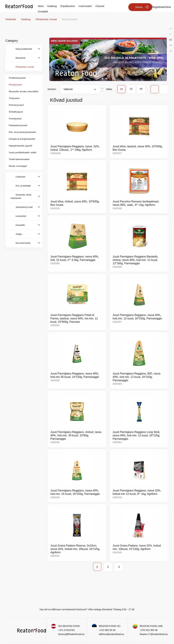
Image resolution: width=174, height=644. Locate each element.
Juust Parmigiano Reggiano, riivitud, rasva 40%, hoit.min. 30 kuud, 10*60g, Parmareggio (76, 435)
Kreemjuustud (15, 119)
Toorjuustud (14, 98)
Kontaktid (43, 12)
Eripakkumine (68, 6)
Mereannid (20, 58)
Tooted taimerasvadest (19, 159)
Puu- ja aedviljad (23, 186)
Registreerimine (161, 7)
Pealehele (11, 19)
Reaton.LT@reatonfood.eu (154, 634)
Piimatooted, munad (46, 19)
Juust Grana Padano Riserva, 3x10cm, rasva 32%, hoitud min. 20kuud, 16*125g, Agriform (75, 549)
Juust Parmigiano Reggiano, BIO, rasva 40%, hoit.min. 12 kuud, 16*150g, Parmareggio (137, 377)
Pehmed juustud (16, 105)
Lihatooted (20, 177)
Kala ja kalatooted (24, 49)
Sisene (139, 7)
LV (171, 29)
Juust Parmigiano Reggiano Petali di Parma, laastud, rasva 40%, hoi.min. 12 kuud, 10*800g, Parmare (74, 318)
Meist (41, 6)
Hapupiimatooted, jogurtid (20, 146)
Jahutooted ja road (24, 207)
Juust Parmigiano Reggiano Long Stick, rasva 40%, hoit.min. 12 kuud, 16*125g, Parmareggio (136, 435)
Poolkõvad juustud (17, 78)
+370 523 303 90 (149, 630)
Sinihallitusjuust (16, 112)
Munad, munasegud (18, 166)
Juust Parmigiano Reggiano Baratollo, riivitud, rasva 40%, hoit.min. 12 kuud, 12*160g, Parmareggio (136, 260)
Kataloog (52, 6)
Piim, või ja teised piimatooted (22, 132)
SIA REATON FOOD (69, 626)
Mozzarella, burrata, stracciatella (24, 92)
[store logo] (19, 6)
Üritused (100, 6)
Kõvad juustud (15, 85)
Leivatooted (21, 216)
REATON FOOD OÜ (110, 626)
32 (131, 89)
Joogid (19, 234)
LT (170, 34)
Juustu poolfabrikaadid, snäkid (23, 153)
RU (171, 51)
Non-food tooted (23, 243)
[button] (102, 79)
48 (141, 89)
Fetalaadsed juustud (18, 125)
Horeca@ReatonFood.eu (71, 634)
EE (171, 40)
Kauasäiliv (20, 225)
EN (171, 45)
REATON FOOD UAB (151, 626)
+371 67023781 (66, 630)
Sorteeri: (52, 89)
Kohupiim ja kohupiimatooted (22, 139)
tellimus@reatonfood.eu (111, 634)
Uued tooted (85, 6)
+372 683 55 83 (107, 630)
